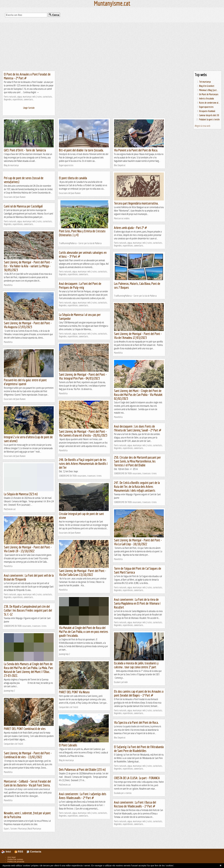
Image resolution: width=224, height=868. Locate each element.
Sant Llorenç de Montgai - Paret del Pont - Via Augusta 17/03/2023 (28, 325)
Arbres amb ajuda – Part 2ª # (131, 228)
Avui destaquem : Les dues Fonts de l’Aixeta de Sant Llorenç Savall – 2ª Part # (138, 428)
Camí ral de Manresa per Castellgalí (23, 206)
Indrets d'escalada (206, 98)
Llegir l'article (29, 108)
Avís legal (12, 857)
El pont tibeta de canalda (73, 178)
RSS (19, 852)
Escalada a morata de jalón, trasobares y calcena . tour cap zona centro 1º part (136, 665)
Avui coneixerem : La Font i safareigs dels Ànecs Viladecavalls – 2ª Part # (83, 796)
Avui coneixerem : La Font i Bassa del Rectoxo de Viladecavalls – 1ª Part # (135, 804)
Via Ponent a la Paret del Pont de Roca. (136, 150)
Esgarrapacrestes (206, 107)
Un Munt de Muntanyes (209, 94)
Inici (8, 852)
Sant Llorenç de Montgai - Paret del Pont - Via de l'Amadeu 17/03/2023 (138, 336)
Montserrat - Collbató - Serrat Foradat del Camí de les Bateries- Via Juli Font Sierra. (27, 783)
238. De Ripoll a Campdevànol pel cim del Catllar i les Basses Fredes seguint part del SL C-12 (28, 610)
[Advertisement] (112, 47)
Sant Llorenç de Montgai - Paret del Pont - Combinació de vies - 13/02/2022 (28, 755)
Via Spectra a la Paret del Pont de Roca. (136, 722)
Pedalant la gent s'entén (209, 119)
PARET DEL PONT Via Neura (74, 692)
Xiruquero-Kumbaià (207, 111)
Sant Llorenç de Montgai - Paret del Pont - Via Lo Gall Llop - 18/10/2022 (138, 542)
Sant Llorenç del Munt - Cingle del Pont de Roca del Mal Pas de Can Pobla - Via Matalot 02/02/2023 (138, 395)
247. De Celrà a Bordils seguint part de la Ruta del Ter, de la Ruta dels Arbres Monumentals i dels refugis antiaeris (137, 486)
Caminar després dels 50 (209, 115)
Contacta (34, 852)
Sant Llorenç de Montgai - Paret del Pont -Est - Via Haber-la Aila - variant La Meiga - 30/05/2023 (28, 266)
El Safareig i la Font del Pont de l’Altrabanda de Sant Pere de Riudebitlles (139, 749)
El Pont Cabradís (68, 745)
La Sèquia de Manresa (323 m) (21, 494)
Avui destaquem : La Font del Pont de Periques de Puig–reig (80, 285)
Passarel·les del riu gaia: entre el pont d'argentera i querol (25, 382)
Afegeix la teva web (203, 126)
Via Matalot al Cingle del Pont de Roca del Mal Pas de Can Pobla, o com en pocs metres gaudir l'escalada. (84, 632)
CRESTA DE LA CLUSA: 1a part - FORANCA (137, 778)
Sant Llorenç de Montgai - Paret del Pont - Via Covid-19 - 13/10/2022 (28, 549)
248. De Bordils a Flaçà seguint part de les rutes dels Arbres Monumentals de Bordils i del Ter (83, 464)
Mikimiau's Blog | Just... (209, 90)
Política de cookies (15, 859)
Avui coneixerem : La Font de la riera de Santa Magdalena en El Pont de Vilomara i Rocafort (137, 603)
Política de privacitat (16, 862)
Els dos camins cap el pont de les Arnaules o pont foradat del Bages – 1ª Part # (139, 693)
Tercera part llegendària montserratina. (136, 203)
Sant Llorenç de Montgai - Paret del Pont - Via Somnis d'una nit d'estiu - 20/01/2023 (83, 433)
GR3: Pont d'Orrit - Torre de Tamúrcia (25, 150)
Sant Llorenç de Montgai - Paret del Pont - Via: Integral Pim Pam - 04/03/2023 (83, 376)
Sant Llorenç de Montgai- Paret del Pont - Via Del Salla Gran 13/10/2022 (83, 573)
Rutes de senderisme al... (209, 103)
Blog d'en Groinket (207, 86)
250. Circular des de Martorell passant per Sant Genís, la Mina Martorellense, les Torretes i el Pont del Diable (137, 461)
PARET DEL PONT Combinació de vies (25, 729)
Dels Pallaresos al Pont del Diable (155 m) (82, 769)
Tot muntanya (205, 82)
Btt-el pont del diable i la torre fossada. (81, 150)
